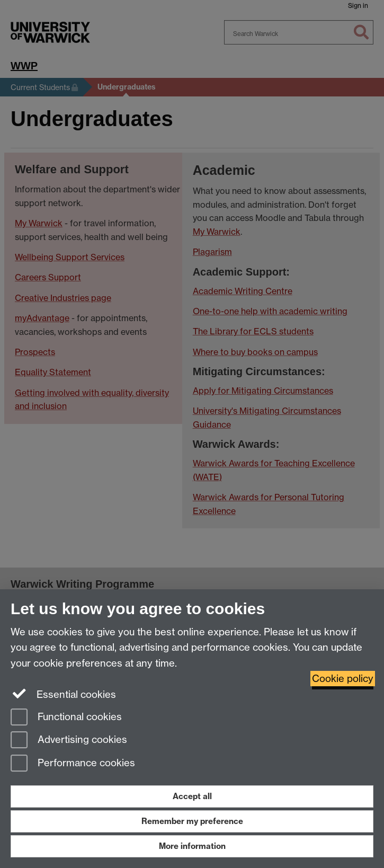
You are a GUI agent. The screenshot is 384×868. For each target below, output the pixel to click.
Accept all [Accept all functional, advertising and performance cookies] (192, 796)
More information (192, 846)
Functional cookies (66, 718)
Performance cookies (73, 764)
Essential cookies (63, 694)
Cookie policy (343, 679)
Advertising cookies (69, 741)
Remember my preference (192, 821)
